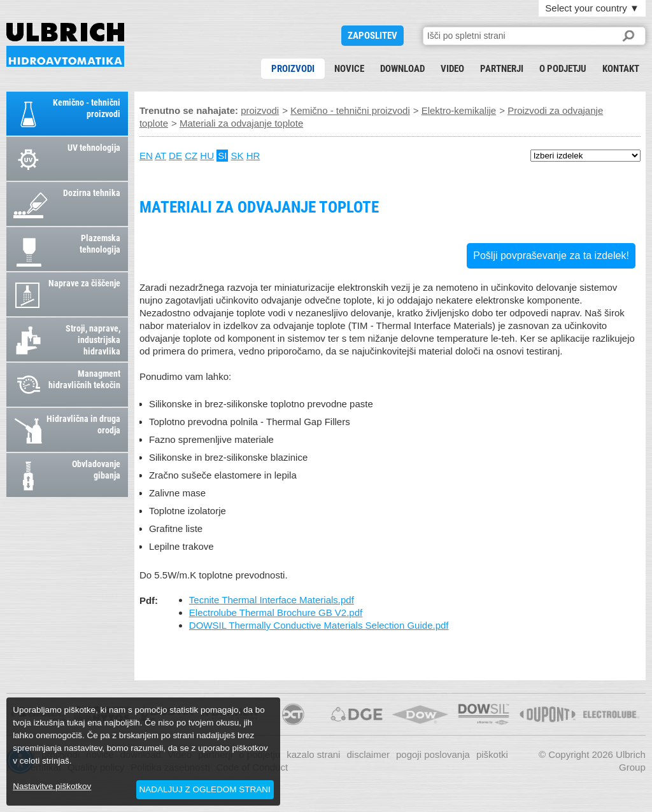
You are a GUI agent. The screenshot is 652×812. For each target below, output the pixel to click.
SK (237, 156)
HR (253, 156)
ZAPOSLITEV (372, 36)
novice (349, 69)
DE (175, 156)
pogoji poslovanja (433, 754)
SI (222, 156)
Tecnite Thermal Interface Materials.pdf (272, 600)
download (402, 69)
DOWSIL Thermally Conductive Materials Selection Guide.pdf (319, 625)
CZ (191, 156)
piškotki (492, 754)
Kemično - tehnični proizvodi (350, 110)
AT (160, 156)
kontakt (621, 69)
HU (207, 156)
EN (146, 156)
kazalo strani (313, 754)
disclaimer (368, 754)
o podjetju (563, 69)
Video (452, 69)
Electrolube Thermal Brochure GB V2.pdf (276, 612)
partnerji (502, 69)
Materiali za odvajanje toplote (65, 45)
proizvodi (293, 69)
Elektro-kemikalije (459, 110)
